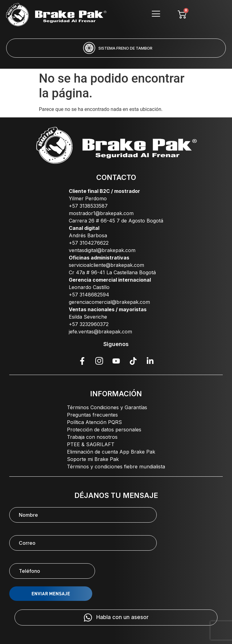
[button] (91, 62)
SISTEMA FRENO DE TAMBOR (125, 48)
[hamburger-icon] (156, 15)
